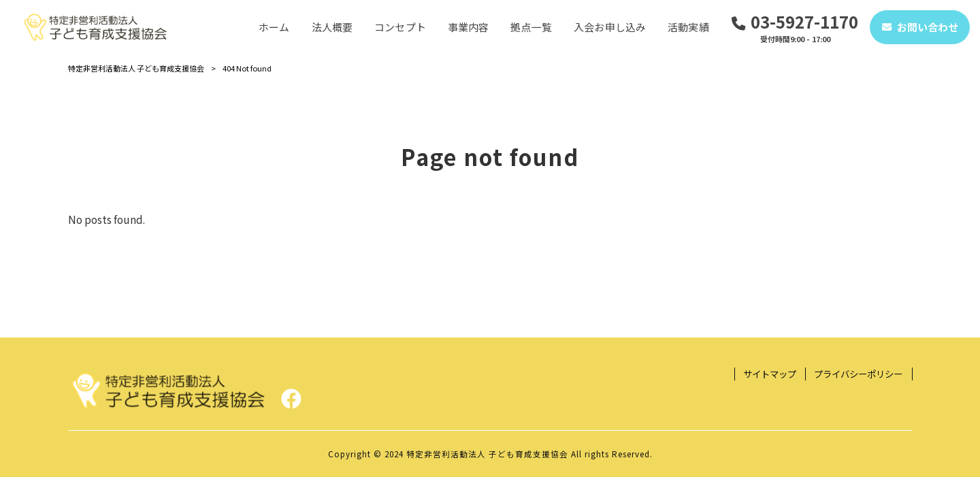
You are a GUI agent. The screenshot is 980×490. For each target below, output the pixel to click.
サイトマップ (770, 374)
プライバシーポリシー (858, 374)
